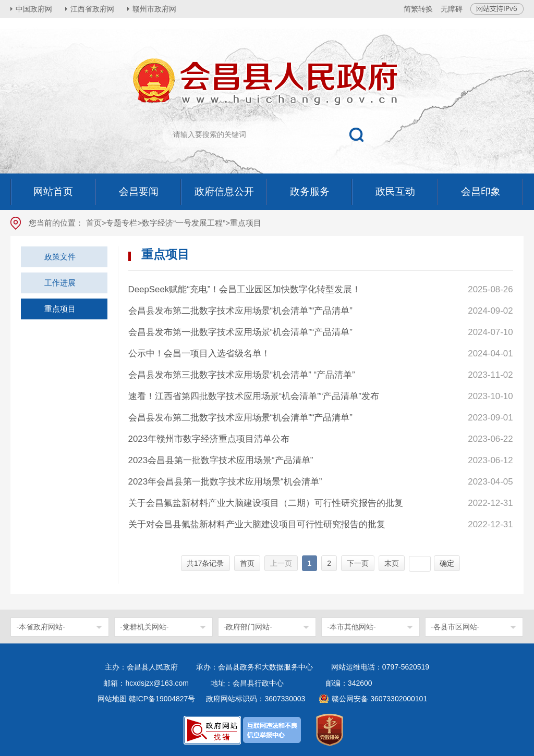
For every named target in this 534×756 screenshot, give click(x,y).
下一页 (358, 563)
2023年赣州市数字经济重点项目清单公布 (209, 439)
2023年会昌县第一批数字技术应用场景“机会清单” (225, 482)
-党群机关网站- (144, 627)
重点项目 (60, 309)
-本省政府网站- (40, 627)
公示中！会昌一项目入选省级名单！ (199, 354)
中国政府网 (34, 9)
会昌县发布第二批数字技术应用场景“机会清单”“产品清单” (240, 311)
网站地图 (112, 699)
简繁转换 (418, 9)
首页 (94, 223)
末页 (392, 563)
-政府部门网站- (248, 627)
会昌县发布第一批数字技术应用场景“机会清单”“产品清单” (240, 332)
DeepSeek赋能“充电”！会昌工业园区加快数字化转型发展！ (245, 289)
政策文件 (60, 257)
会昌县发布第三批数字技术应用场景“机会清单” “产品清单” (242, 375)
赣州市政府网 (154, 9)
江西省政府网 (92, 9)
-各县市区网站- (455, 627)
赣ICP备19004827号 (162, 699)
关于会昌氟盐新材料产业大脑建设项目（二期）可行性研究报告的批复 (266, 503)
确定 (447, 563)
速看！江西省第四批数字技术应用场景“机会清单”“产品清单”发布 (254, 396)
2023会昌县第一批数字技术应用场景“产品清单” (221, 460)
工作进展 (60, 283)
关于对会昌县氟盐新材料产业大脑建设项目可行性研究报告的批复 (257, 524)
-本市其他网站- (351, 627)
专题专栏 (122, 223)
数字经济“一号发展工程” (184, 223)
